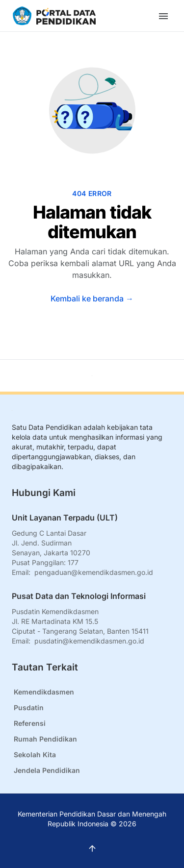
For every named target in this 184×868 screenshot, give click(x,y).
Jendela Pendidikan (47, 770)
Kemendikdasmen (44, 692)
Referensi (30, 723)
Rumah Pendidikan (45, 739)
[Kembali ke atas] (92, 376)
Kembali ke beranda (92, 298)
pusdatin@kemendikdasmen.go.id (89, 641)
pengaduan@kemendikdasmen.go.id (94, 572)
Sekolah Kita (35, 755)
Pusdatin (29, 707)
